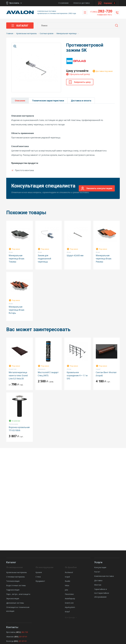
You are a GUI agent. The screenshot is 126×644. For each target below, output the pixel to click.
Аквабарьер (70, 598)
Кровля (39, 572)
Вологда (10, 641)
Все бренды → (71, 617)
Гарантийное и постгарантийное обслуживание (102, 593)
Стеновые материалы (15, 577)
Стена (38, 577)
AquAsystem (70, 607)
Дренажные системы (15, 603)
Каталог (20, 26)
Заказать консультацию (97, 188)
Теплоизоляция (13, 581)
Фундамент (40, 581)
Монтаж (98, 585)
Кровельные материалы (16, 572)
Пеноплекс (69, 594)
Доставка (98, 580)
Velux (67, 585)
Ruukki (67, 581)
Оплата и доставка (81, 3)
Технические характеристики (48, 101)
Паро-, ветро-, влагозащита (18, 594)
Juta (66, 590)
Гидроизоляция (13, 590)
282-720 (101, 11)
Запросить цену (80, 82)
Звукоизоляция (13, 598)
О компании (63, 3)
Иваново (10, 637)
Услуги (98, 562)
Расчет (97, 572)
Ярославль (11, 632)
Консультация (100, 567)
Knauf (67, 612)
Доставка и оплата (81, 101)
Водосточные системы (16, 585)
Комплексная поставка (104, 576)
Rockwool (69, 572)
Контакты (12, 627)
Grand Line (69, 603)
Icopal (67, 577)
